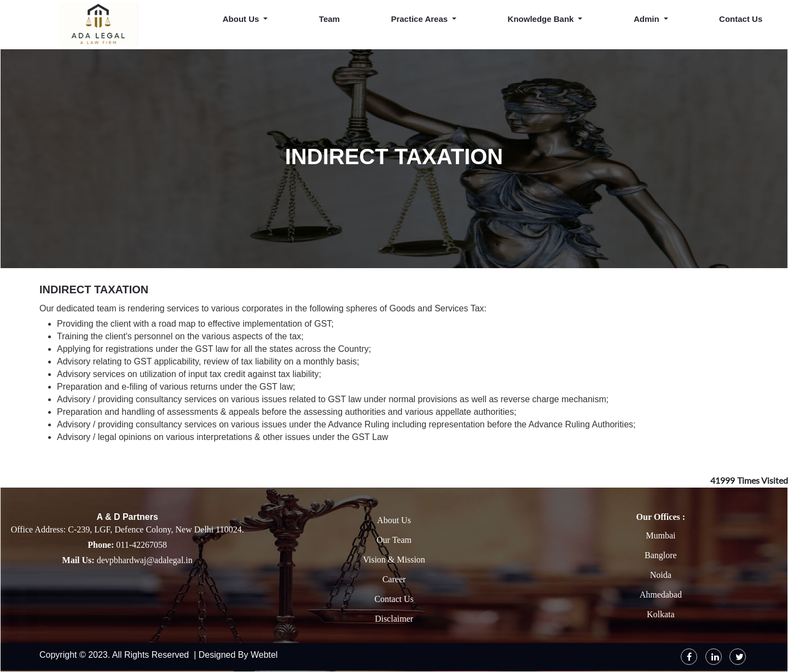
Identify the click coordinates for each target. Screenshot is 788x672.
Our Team (394, 540)
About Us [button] (242, 19)
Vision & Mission (394, 560)
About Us (394, 520)
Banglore (661, 555)
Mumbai (660, 535)
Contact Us (741, 19)
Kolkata (661, 614)
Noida (661, 575)
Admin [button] (648, 19)
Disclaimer (394, 619)
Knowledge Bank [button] (542, 19)
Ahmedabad (661, 595)
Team (329, 19)
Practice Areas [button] (420, 19)
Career (394, 579)
